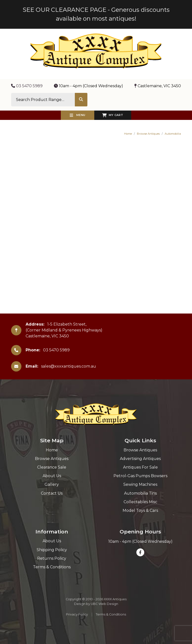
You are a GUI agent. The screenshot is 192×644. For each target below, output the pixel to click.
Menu (78, 115)
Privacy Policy (77, 614)
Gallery (52, 484)
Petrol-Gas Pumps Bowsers (140, 476)
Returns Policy (52, 558)
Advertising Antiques (140, 459)
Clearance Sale (52, 467)
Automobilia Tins (140, 493)
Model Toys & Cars (140, 510)
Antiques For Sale (140, 467)
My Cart (113, 115)
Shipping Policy (52, 550)
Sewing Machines (140, 484)
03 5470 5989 (27, 86)
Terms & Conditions (52, 567)
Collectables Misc (140, 502)
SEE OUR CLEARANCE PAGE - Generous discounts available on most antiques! (96, 14)
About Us (52, 476)
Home (128, 134)
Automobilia (173, 134)
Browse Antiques (148, 134)
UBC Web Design (104, 604)
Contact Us (52, 493)
